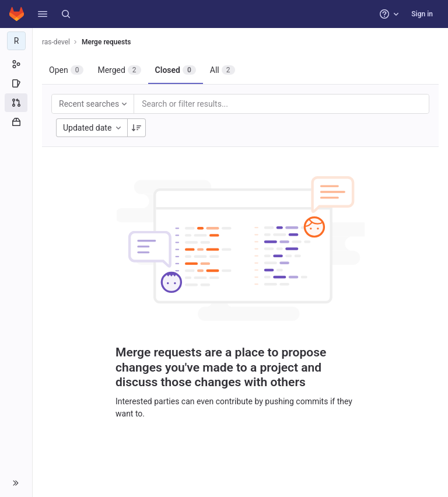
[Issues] (16, 83)
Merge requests (106, 42)
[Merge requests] (16, 103)
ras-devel (56, 42)
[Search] (66, 14)
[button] (43, 14)
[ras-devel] (16, 41)
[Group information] (16, 64)
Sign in (422, 14)
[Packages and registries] (16, 122)
